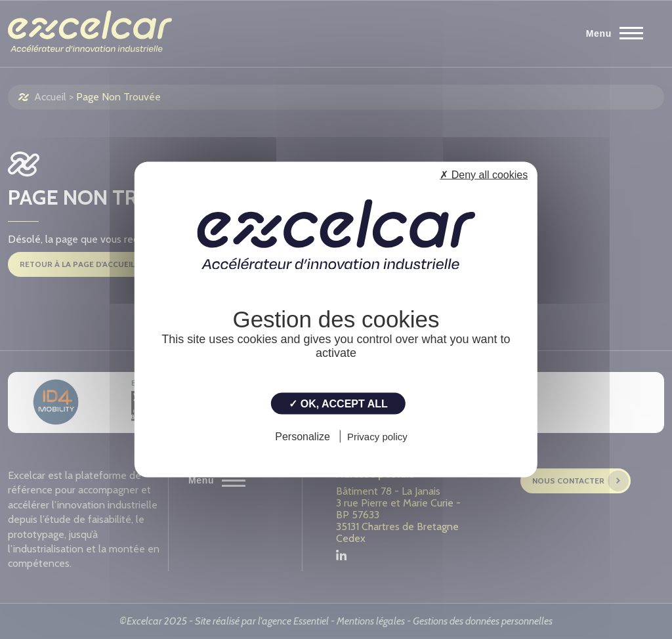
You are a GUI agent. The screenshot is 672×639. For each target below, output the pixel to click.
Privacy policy (377, 436)
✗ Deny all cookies (484, 175)
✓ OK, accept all (338, 404)
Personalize (303, 436)
